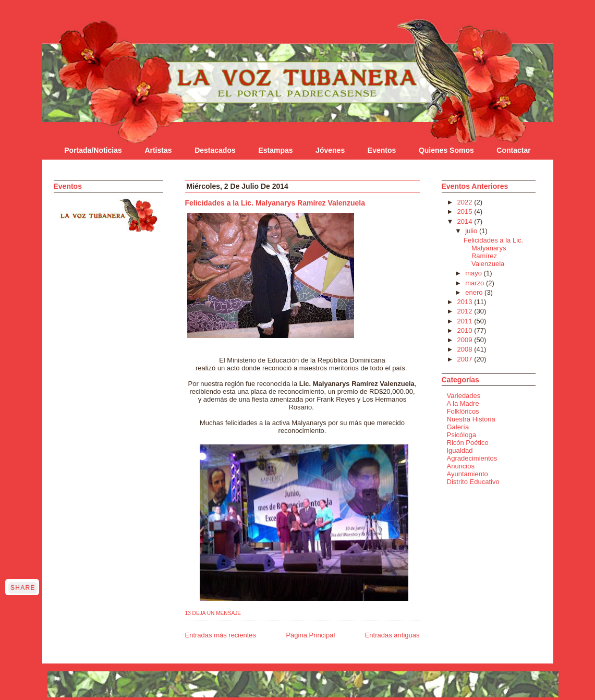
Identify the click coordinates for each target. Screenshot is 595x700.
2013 (466, 302)
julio (472, 231)
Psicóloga (462, 435)
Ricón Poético (468, 443)
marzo (476, 283)
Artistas (158, 150)
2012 (466, 311)
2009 (466, 340)
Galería (458, 427)
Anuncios (461, 466)
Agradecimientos (472, 458)
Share (23, 588)
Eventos (382, 150)
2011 (466, 321)
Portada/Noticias (93, 150)
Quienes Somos (446, 150)
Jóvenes (330, 150)
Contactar (513, 150)
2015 (466, 212)
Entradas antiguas (392, 635)
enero (475, 292)
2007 (466, 359)
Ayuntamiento (467, 474)
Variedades (464, 396)
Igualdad (460, 450)
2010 (466, 330)
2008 (466, 349)
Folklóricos (463, 411)
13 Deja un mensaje (213, 613)
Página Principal (310, 635)
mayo (474, 273)
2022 (466, 202)
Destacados (215, 150)
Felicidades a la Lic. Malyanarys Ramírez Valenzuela (275, 203)
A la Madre (463, 403)
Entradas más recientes (221, 635)
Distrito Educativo (473, 482)
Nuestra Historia (471, 419)
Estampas (275, 150)
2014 (466, 221)
